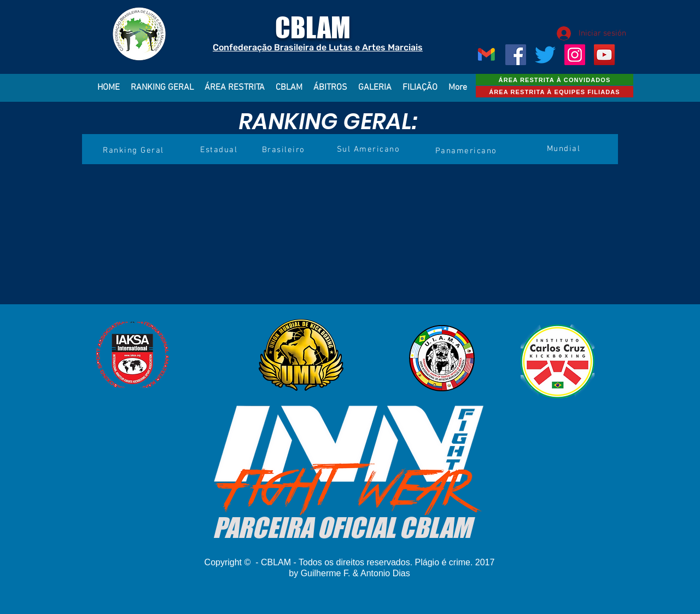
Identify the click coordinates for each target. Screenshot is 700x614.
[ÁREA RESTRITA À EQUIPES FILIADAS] (555, 92)
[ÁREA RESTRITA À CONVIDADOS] (555, 80)
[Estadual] (220, 150)
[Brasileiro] (284, 150)
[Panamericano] (467, 151)
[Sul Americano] (369, 149)
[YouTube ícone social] (604, 55)
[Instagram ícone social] (575, 55)
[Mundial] (565, 149)
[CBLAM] (545, 55)
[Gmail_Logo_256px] (486, 55)
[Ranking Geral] (135, 150)
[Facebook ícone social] (516, 55)
